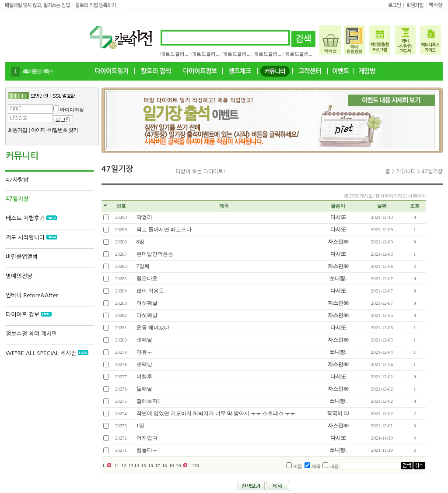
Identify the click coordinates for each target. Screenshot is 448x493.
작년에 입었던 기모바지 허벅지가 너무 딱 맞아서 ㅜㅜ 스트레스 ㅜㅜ (216, 413)
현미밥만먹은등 (155, 254)
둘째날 (144, 389)
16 (150, 466)
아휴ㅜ (144, 352)
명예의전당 (19, 276)
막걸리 (144, 217)
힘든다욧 (147, 278)
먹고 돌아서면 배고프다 (164, 229)
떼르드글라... (174, 54)
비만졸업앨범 (22, 257)
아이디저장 (72, 109)
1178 (194, 466)
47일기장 (17, 199)
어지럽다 (147, 438)
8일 (140, 242)
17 (157, 466)
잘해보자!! (149, 401)
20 (178, 466)
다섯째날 (147, 315)
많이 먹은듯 (150, 291)
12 (124, 466)
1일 (140, 426)
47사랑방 (17, 180)
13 (131, 466)
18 (164, 466)
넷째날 (144, 340)
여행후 (144, 377)
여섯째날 (147, 303)
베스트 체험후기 (31, 218)
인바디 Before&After (32, 295)
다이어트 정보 (29, 315)
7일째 (143, 266)
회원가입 (17, 130)
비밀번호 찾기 (63, 130)
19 (171, 466)
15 (143, 466)
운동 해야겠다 (153, 327)
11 (117, 466)
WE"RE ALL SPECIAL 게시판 (47, 353)
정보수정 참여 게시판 (31, 334)
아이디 (38, 130)
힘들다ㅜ (147, 450)
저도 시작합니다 (31, 238)
